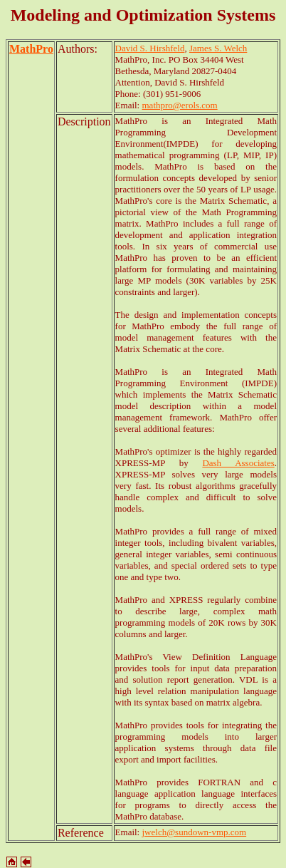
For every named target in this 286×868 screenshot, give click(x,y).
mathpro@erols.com (180, 105)
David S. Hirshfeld (150, 48)
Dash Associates (238, 463)
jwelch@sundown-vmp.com (195, 832)
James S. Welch (218, 48)
